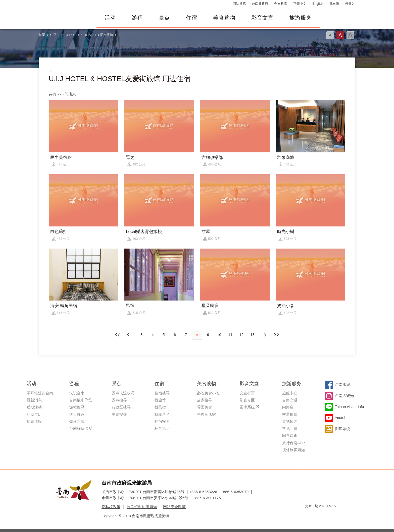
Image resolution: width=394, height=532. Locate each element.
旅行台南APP (293, 443)
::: (228, 4)
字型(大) (350, 35)
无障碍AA (327, 515)
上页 (265, 335)
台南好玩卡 (79, 428)
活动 (110, 18)
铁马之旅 (77, 421)
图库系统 (247, 407)
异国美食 (205, 407)
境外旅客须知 (293, 450)
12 (241, 335)
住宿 (191, 18)
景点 (164, 18)
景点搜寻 (119, 400)
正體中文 (300, 4)
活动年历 (34, 414)
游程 (137, 18)
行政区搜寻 (121, 407)
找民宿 (160, 407)
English (318, 4)
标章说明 (162, 428)
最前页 (118, 335)
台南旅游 (342, 385)
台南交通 (290, 400)
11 (230, 335)
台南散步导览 (81, 400)
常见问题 (290, 428)
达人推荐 (77, 414)
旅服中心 (290, 393)
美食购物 (224, 18)
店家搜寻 (205, 400)
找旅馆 (160, 400)
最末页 (276, 335)
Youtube (342, 418)
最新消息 (34, 400)
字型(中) (340, 35)
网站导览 (239, 4)
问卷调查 (290, 435)
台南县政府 (260, 4)
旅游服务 (301, 18)
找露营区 (162, 414)
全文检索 (281, 4)
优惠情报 (34, 421)
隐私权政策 (111, 507)
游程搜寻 (77, 407)
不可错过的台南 (40, 393)
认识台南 (77, 393)
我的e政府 (309, 515)
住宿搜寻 (162, 393)
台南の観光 (344, 396)
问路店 (288, 407)
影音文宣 (262, 18)
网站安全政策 (174, 507)
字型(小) (330, 35)
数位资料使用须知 (142, 507)
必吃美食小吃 (208, 393)
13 (253, 335)
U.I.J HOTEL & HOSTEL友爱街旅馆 (87, 35)
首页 (42, 35)
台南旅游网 (64, 18)
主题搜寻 (119, 414)
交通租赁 (290, 414)
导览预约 (290, 421)
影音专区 (247, 400)
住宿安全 (162, 421)
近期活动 (34, 407)
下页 (129, 335)
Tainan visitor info (350, 407)
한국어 (350, 4)
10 (219, 335)
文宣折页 (247, 393)
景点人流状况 (123, 393)
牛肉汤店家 (206, 414)
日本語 (334, 4)
